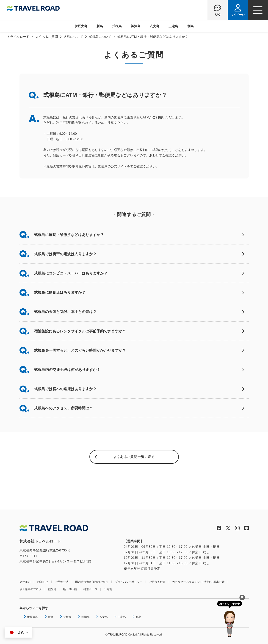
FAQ (218, 15)
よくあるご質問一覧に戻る (134, 457)
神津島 (136, 26)
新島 (100, 26)
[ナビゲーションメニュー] (258, 10)
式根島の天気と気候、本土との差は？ (65, 312)
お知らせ (43, 582)
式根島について (100, 37)
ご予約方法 (62, 582)
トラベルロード (18, 37)
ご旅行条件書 (157, 582)
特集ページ (90, 589)
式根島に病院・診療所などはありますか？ (69, 235)
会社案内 (25, 582)
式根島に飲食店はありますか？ (60, 292)
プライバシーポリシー (129, 582)
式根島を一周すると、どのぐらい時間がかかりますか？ (80, 350)
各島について (73, 37)
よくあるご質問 (47, 37)
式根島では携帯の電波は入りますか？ (65, 254)
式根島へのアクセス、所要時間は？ (64, 408)
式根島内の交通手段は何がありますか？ (67, 370)
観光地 (52, 589)
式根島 (117, 26)
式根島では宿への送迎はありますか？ (65, 389)
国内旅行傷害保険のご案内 (92, 582)
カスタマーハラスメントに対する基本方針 (198, 582)
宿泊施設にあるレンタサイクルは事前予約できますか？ (80, 331)
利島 (191, 26)
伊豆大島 (81, 26)
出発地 (108, 589)
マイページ (238, 15)
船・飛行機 (70, 589)
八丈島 (155, 26)
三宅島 (173, 26)
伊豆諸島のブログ (30, 589)
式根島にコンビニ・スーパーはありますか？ (71, 273)
